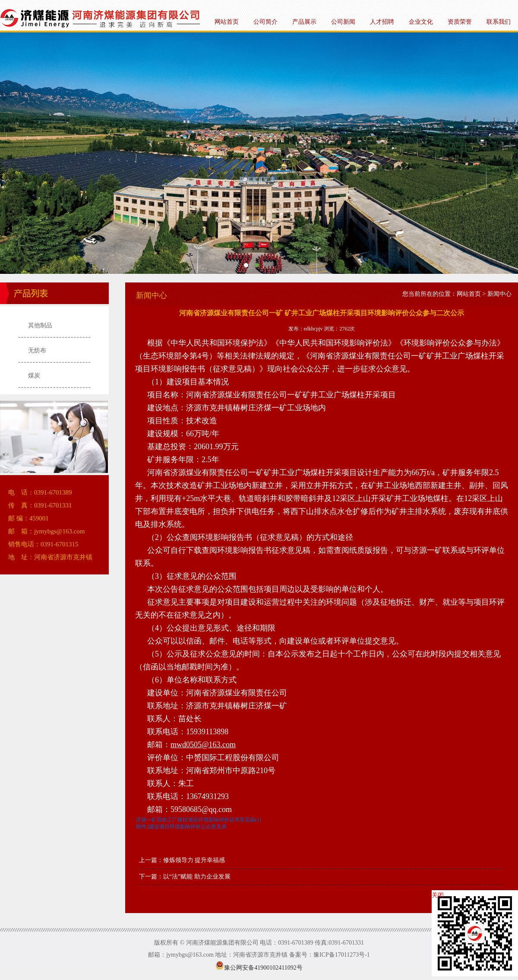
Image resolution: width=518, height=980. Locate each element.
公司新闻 (343, 22)
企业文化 (421, 22)
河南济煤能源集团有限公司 (259, 153)
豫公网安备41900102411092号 (259, 968)
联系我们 (499, 22)
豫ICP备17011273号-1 (342, 955)
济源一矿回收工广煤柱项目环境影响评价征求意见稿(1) (199, 820)
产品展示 (304, 22)
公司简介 (265, 22)
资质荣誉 (460, 22)
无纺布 (37, 350)
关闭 (438, 895)
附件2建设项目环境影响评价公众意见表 (181, 827)
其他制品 (40, 325)
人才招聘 (382, 22)
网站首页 (227, 22)
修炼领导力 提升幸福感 (194, 860)
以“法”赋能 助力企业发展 (197, 877)
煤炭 (34, 376)
